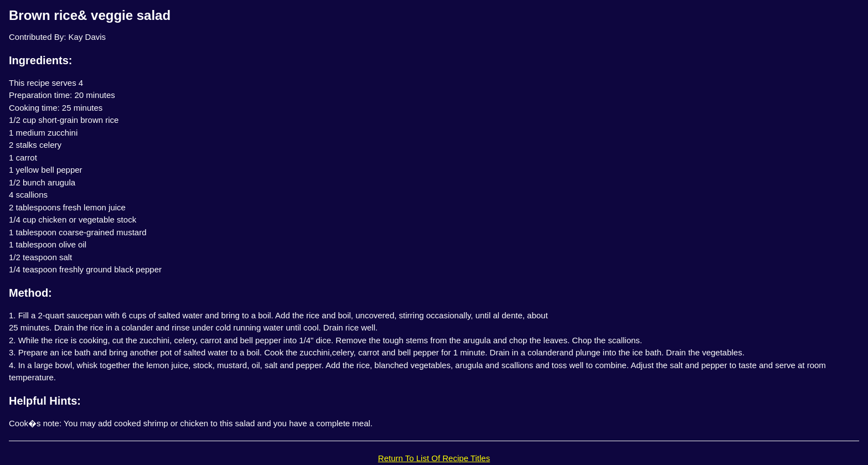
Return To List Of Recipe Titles (434, 458)
